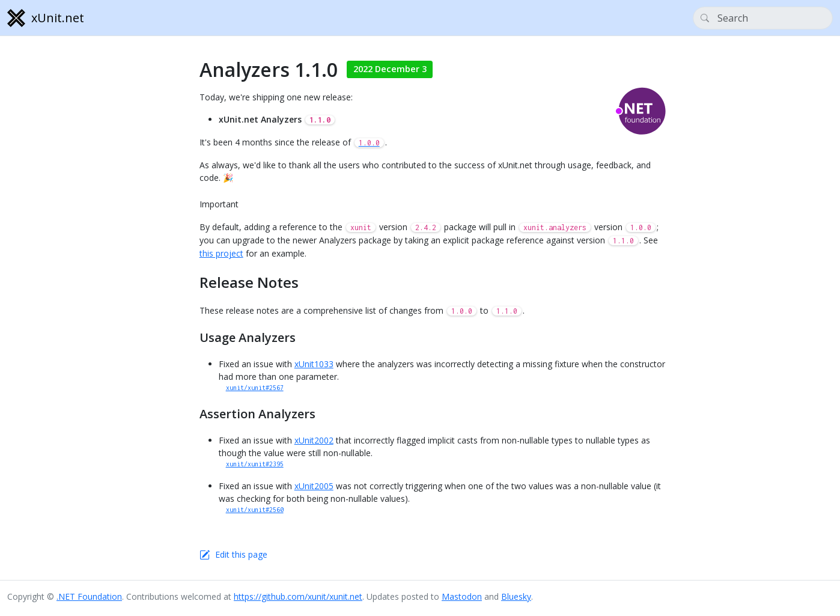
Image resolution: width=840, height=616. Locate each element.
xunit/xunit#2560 (255, 510)
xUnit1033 (314, 364)
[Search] (763, 18)
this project (221, 253)
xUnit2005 (314, 486)
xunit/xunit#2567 (255, 388)
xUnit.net (46, 18)
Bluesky (516, 596)
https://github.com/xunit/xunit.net (298, 596)
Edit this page (241, 554)
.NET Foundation (89, 596)
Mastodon (462, 596)
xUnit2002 (314, 440)
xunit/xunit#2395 (255, 464)
